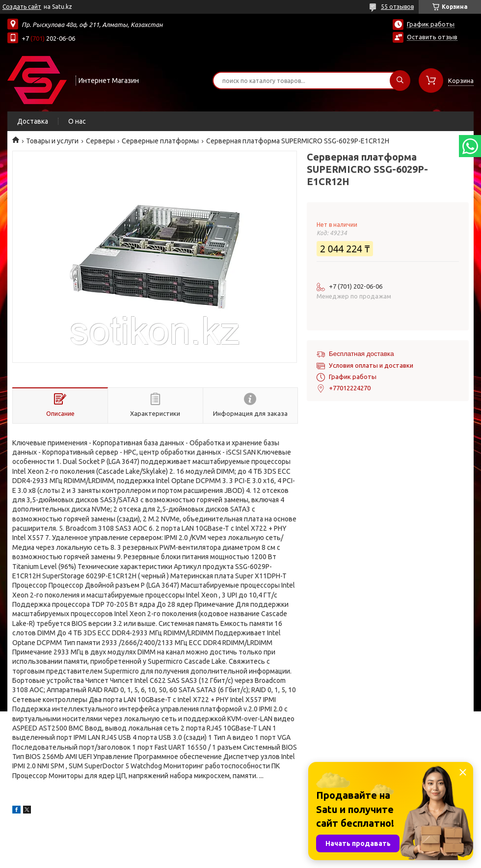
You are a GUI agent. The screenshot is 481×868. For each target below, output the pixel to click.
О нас (77, 121)
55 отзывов (397, 7)
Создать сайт (22, 7)
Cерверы (100, 141)
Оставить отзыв (432, 37)
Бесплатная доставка (361, 354)
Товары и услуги (52, 141)
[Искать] (400, 81)
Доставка (33, 121)
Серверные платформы (160, 141)
